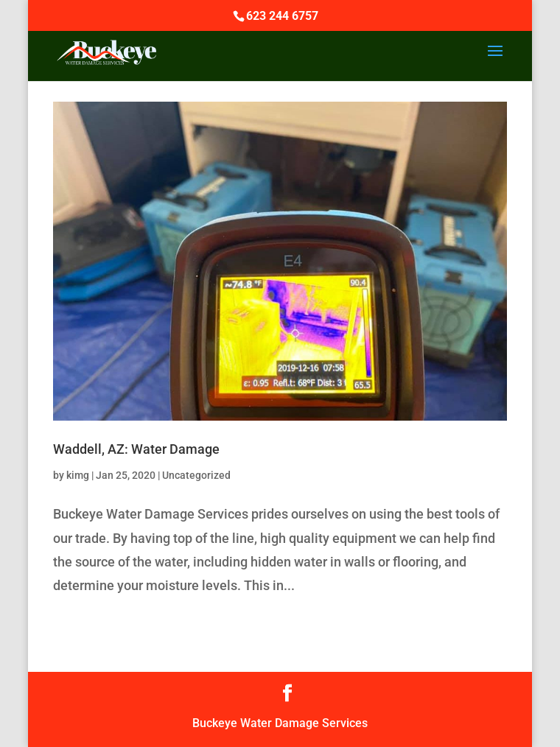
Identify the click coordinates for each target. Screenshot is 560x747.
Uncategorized (196, 475)
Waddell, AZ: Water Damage (136, 449)
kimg (78, 475)
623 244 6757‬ (282, 16)
